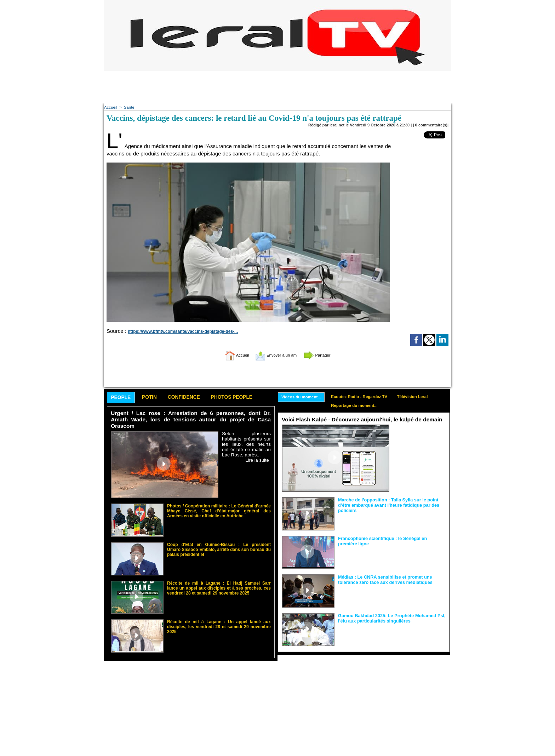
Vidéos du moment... (302, 397)
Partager (325, 355)
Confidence (191, 398)
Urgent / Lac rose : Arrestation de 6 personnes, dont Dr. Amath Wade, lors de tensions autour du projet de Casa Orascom (191, 417)
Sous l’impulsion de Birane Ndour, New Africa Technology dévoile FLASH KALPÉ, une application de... (419, 439)
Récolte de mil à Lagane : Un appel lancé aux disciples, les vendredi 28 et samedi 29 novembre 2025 (219, 618)
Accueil (110, 107)
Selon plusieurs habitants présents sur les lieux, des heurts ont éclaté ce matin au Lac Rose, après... (246, 438)
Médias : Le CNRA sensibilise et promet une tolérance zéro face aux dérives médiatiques (382, 580)
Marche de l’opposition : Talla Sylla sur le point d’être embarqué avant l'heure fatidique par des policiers (392, 503)
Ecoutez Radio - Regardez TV (363, 397)
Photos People (243, 398)
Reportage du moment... (358, 407)
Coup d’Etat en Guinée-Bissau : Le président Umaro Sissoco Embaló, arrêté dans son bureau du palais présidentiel (219, 542)
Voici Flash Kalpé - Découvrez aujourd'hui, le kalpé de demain (359, 421)
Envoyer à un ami (276, 355)
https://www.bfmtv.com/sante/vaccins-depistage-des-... (178, 331)
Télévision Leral (419, 397)
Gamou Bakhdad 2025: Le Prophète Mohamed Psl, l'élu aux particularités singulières (389, 619)
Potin (153, 398)
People (122, 398)
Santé (128, 107)
